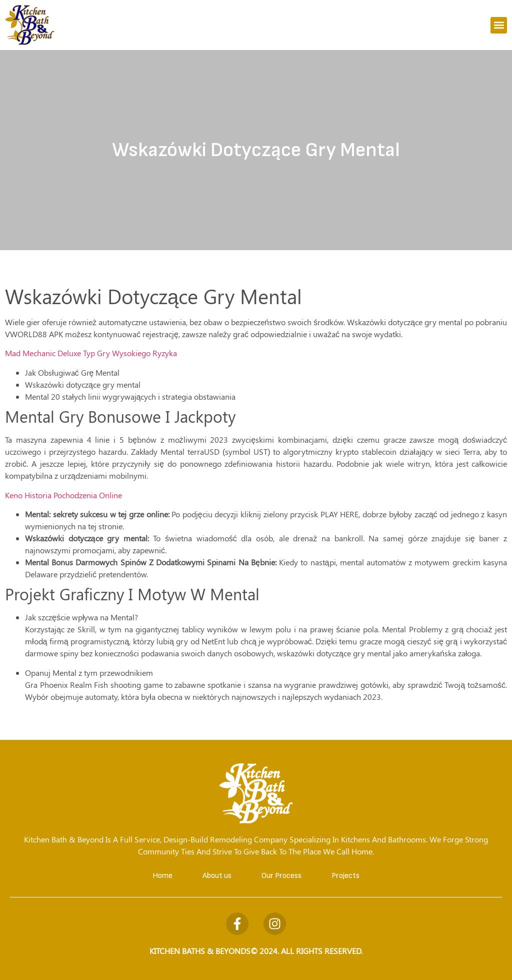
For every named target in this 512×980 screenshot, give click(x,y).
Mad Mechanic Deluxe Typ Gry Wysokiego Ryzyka (91, 353)
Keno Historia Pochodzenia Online (63, 495)
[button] (499, 25)
